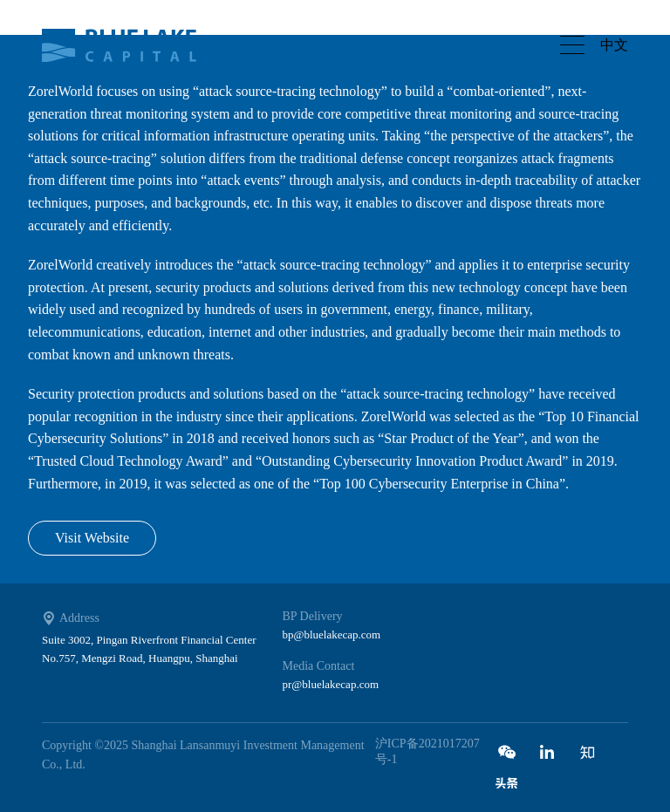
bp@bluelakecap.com (332, 635)
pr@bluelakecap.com (331, 684)
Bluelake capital (129, 45)
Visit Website (92, 538)
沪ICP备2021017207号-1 (427, 751)
